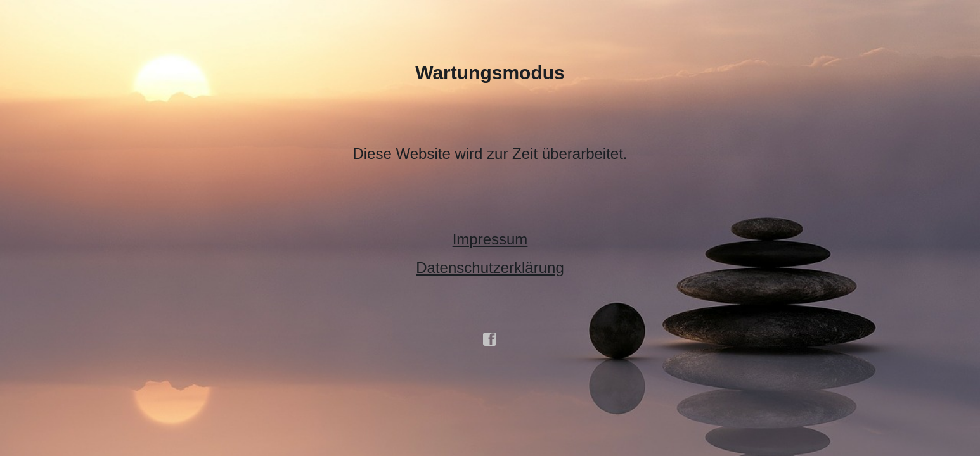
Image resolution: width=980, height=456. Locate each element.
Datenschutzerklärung (490, 268)
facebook (490, 339)
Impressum (490, 239)
